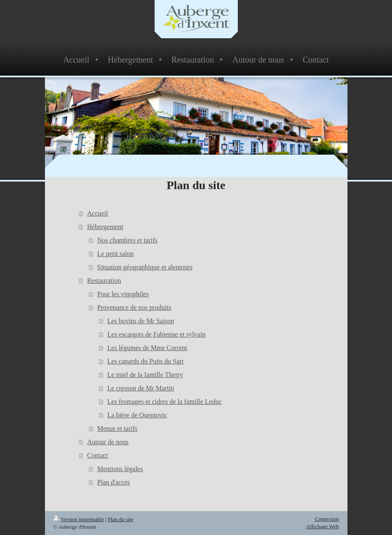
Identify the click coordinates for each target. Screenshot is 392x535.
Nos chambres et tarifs (127, 240)
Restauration (104, 281)
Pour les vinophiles (123, 294)
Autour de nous (108, 442)
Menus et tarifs (117, 428)
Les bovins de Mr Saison (141, 321)
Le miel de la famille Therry (145, 375)
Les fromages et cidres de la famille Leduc (164, 402)
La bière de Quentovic (137, 415)
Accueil (97, 213)
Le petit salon (115, 254)
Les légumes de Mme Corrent (147, 348)
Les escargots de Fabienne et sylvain (156, 334)
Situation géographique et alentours (145, 267)
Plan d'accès (113, 482)
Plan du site (121, 519)
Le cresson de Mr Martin (141, 388)
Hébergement (105, 227)
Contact (97, 455)
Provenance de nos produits (134, 307)
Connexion (327, 519)
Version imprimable (79, 519)
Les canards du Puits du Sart (145, 361)
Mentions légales (120, 469)
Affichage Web (322, 526)
